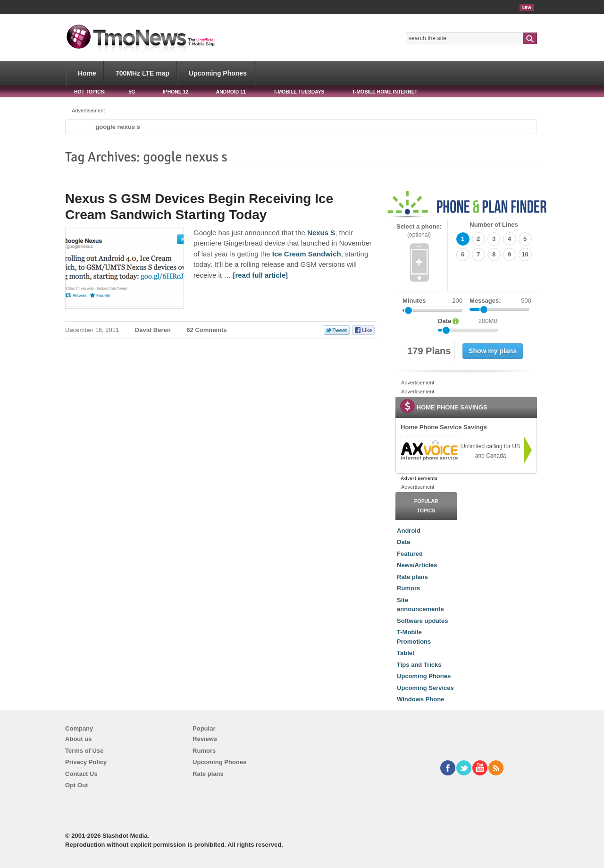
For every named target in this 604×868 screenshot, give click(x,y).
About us (78, 739)
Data (403, 542)
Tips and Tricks (419, 665)
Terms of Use (84, 751)
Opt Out (76, 785)
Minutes (414, 301)
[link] (429, 451)
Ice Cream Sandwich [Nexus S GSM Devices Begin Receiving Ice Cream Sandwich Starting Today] (307, 254)
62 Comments (206, 330)
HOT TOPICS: (90, 92)
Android (409, 531)
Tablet (406, 653)
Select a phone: (419, 231)
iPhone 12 (176, 92)
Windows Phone (420, 699)
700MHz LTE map (143, 73)
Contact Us (81, 774)
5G (132, 92)
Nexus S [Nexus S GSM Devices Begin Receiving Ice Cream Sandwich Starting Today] (321, 233)
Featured (410, 554)
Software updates (422, 621)
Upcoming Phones (218, 73)
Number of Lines (494, 225)
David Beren (153, 330)
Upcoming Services (425, 688)
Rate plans (412, 577)
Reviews (205, 739)
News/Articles (417, 565)
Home (87, 73)
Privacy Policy (86, 762)
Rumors (408, 588)
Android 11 (231, 92)
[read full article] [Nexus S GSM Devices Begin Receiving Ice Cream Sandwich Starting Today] (260, 275)
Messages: (500, 301)
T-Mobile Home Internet (385, 92)
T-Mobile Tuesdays (299, 92)
